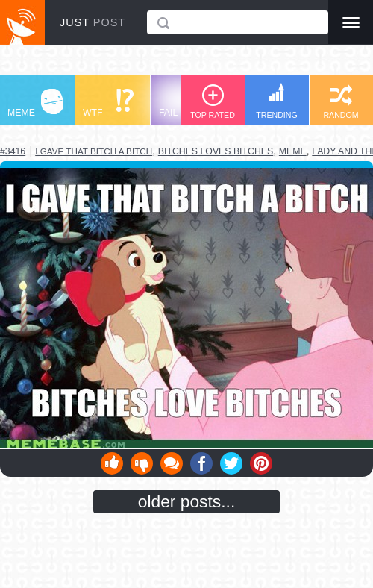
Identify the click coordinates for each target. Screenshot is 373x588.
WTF (108, 103)
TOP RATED (213, 102)
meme (293, 151)
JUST (93, 22)
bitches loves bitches (216, 151)
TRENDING (277, 101)
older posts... (187, 501)
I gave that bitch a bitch (94, 151)
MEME (35, 103)
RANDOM (341, 102)
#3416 (13, 151)
